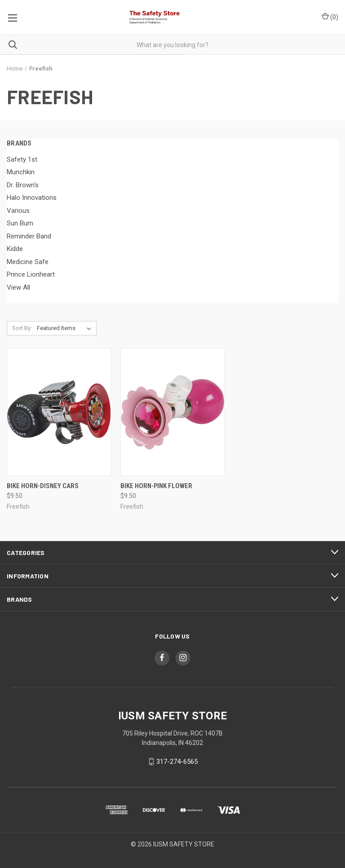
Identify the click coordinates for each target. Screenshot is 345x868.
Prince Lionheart (31, 274)
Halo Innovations (32, 198)
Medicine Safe (28, 262)
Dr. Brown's (23, 185)
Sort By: (22, 328)
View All (18, 287)
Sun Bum (20, 223)
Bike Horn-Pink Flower (156, 486)
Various (18, 211)
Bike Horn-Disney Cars (43, 486)
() (330, 17)
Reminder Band (29, 236)
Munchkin (21, 172)
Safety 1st (22, 159)
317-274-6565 (177, 762)
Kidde (15, 249)
